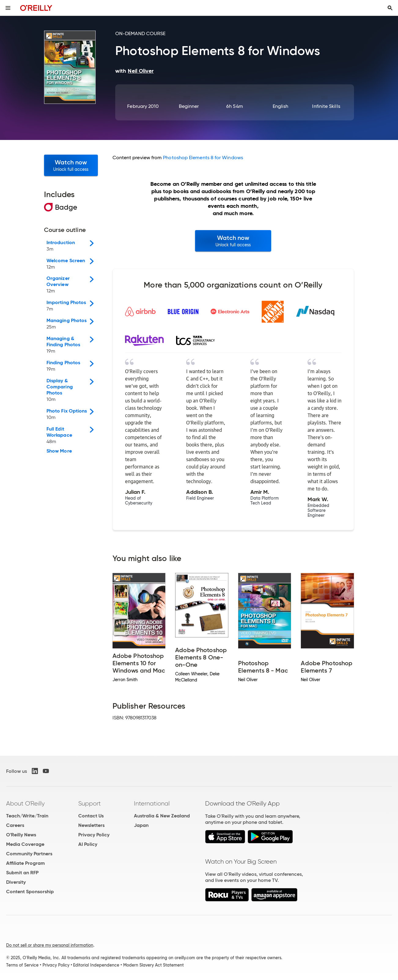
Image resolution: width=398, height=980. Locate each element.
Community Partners (29, 854)
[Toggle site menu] (8, 8)
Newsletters (91, 825)
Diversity (16, 882)
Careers (15, 825)
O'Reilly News (21, 835)
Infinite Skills (326, 106)
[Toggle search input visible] (390, 8)
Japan (141, 825)
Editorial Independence (96, 965)
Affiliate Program (26, 863)
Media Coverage (25, 844)
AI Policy (88, 844)
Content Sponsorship (30, 892)
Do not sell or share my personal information (50, 945)
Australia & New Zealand (162, 816)
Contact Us (91, 816)
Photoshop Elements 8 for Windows (203, 158)
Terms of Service (22, 965)
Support (90, 803)
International (152, 803)
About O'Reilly (25, 803)
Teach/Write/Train (27, 816)
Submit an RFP (22, 873)
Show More (59, 451)
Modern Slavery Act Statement (153, 965)
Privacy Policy (94, 835)
